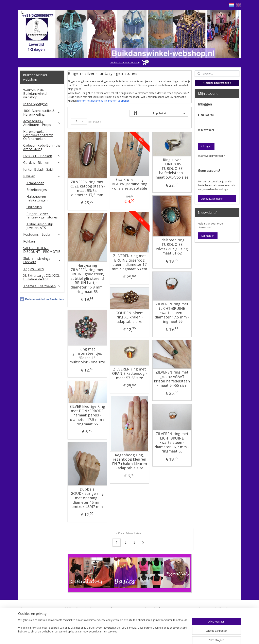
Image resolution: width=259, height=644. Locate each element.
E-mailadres (206, 115)
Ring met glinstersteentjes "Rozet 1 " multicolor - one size (87, 356)
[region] (103, 630)
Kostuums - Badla (42, 234)
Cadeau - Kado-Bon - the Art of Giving (42, 147)
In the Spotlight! (35, 104)
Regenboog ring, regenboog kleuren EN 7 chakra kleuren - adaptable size (129, 462)
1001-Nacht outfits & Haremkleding (42, 113)
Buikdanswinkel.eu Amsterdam (42, 299)
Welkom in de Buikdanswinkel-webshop (36, 94)
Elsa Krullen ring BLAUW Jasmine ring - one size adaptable (129, 184)
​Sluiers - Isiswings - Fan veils (42, 260)
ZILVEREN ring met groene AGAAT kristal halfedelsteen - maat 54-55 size (172, 379)
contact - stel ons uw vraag (125, 62)
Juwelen (42, 176)
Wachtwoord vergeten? (211, 156)
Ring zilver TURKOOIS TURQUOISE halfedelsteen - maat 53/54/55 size (172, 169)
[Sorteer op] (159, 113)
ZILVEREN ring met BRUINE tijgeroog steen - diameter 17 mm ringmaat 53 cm (129, 262)
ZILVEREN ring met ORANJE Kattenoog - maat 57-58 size (129, 374)
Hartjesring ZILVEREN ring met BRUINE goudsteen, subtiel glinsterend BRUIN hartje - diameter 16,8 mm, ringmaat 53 (87, 278)
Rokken (29, 241)
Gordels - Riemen (42, 163)
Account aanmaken (212, 199)
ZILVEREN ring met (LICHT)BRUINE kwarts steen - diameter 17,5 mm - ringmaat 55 (172, 313)
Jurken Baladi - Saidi (38, 169)
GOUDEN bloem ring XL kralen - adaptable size (129, 317)
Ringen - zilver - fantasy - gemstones (42, 216)
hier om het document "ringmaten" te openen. (103, 101)
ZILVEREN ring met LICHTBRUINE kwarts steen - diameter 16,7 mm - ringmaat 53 (172, 443)
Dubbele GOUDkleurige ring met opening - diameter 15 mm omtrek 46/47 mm (87, 498)
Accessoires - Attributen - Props (42, 123)
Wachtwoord (206, 130)
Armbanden (35, 183)
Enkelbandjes (37, 190)
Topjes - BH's (33, 269)
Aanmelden (208, 236)
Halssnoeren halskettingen (37, 198)
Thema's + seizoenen (42, 286)
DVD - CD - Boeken (42, 156)
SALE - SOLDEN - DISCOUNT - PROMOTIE (42, 250)
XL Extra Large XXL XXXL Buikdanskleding (41, 277)
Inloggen (206, 146)
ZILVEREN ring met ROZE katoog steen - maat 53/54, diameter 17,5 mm (87, 188)
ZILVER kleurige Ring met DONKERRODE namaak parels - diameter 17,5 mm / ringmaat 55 (87, 415)
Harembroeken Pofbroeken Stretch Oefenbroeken (38, 135)
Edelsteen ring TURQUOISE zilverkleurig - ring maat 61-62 (172, 247)
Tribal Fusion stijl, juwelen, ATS (40, 226)
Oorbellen (34, 207)
